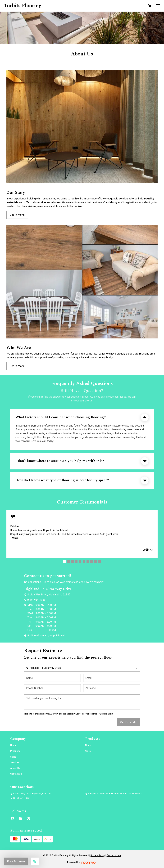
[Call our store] (35, 861)
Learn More (17, 215)
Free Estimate (16, 861)
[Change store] (82, 668)
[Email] (112, 678)
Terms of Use (114, 855)
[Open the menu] (158, 6)
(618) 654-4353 (36, 600)
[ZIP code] (112, 688)
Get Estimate (128, 722)
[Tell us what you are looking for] (82, 702)
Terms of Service (99, 714)
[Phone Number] (52, 688)
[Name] (52, 678)
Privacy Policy (80, 714)
